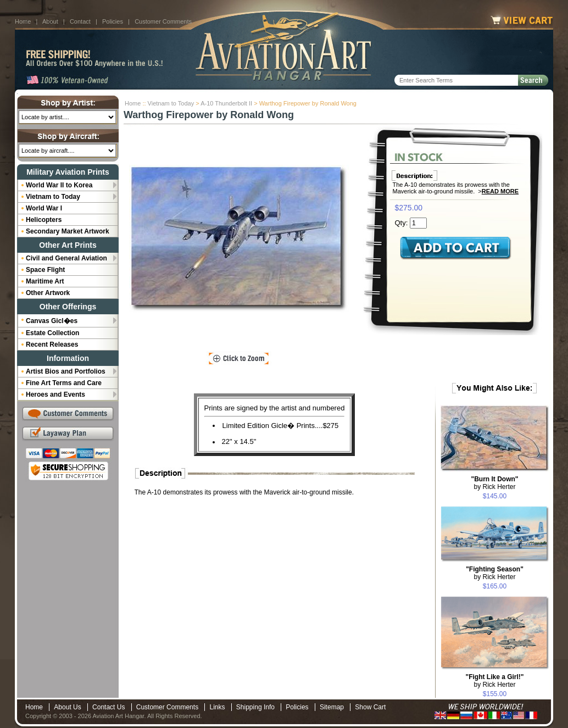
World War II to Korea (59, 185)
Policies (113, 21)
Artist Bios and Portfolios (66, 371)
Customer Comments (163, 21)
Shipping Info (255, 707)
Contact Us (108, 707)
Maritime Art (45, 281)
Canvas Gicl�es (52, 321)
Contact (80, 21)
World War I (44, 208)
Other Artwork (48, 293)
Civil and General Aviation (66, 258)
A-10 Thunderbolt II (226, 103)
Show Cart (370, 707)
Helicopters (44, 220)
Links (217, 707)
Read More (500, 191)
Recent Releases (52, 344)
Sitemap (332, 707)
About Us (67, 707)
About (50, 21)
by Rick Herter (494, 483)
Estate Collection (52, 333)
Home (23, 21)
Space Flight (45, 270)
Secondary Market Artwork (68, 231)
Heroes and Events (55, 394)
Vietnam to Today (171, 103)
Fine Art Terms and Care (64, 383)
